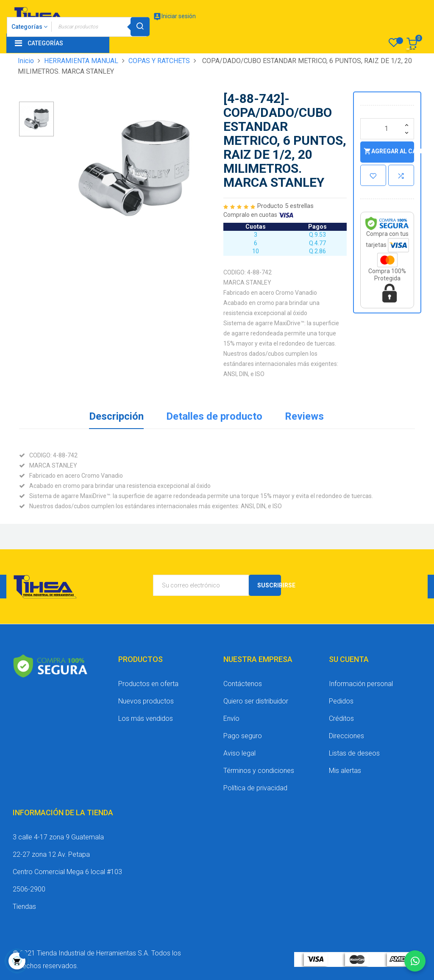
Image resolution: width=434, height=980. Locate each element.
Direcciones (346, 736)
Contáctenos (243, 684)
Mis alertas (345, 771)
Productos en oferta (148, 684)
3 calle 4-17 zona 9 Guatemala (58, 837)
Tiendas (24, 907)
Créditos (341, 718)
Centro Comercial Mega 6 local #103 (67, 872)
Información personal (361, 684)
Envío (231, 718)
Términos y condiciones (259, 771)
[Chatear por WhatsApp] (415, 961)
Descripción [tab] (116, 416)
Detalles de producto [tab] (214, 416)
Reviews (304, 416)
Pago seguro (243, 736)
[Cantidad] (387, 129)
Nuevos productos (146, 701)
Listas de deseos (354, 753)
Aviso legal (239, 753)
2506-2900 (29, 889)
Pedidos (341, 701)
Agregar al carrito (389, 151)
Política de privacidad (255, 788)
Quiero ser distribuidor (256, 701)
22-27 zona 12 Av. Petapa (51, 854)
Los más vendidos (146, 718)
